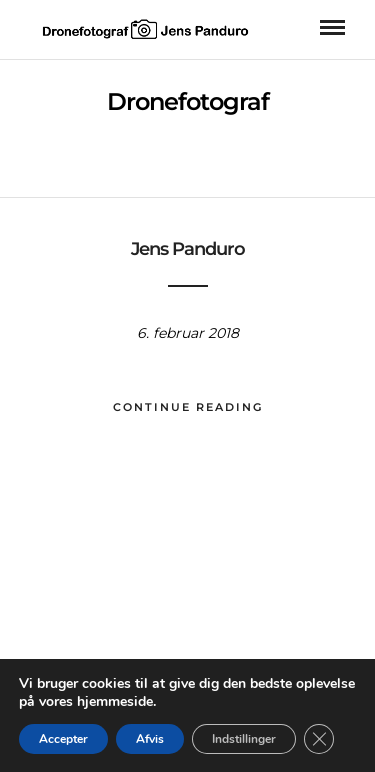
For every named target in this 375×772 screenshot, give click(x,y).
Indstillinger (244, 739)
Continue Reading (188, 407)
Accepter (63, 739)
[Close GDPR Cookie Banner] (319, 739)
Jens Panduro (188, 249)
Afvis (150, 739)
